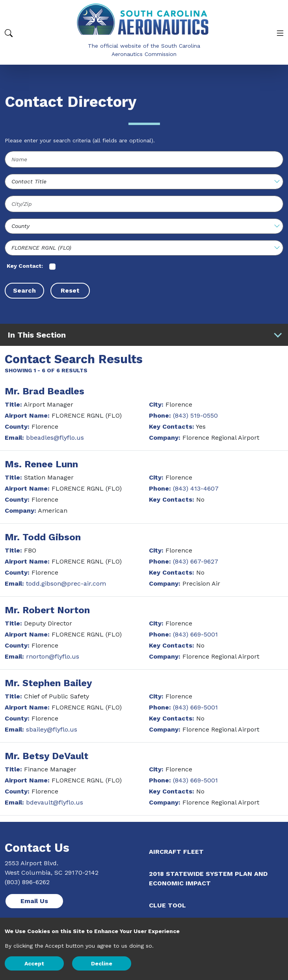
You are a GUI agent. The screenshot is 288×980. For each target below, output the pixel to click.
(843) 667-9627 (196, 561)
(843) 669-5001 (195, 634)
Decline (102, 963)
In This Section (145, 335)
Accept (34, 963)
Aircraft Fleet (176, 852)
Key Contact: (25, 266)
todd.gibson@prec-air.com (66, 583)
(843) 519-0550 (195, 415)
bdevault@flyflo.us (55, 802)
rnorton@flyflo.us (53, 656)
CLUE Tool (167, 905)
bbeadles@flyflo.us (55, 438)
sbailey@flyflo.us (52, 729)
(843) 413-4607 (196, 488)
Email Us (34, 901)
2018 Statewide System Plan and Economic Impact (208, 878)
